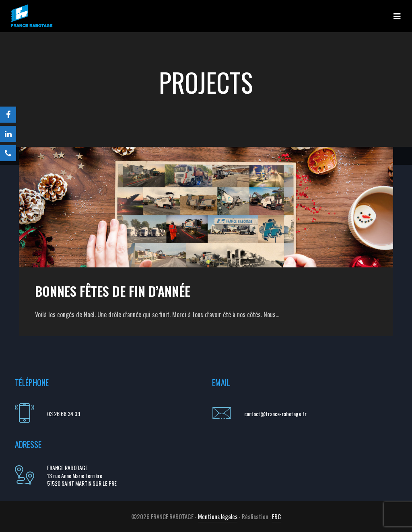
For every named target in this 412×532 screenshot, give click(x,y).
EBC (276, 516)
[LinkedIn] (8, 134)
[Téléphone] (8, 153)
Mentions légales (218, 516)
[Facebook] (8, 115)
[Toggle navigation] (397, 16)
